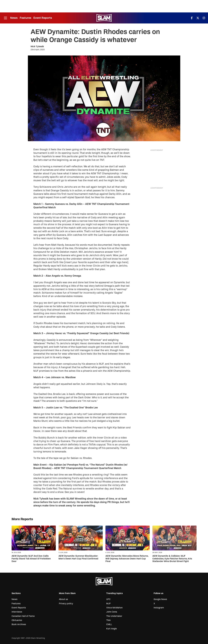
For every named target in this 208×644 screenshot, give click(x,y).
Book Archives (19, 624)
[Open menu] (5, 18)
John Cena (112, 612)
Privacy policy (66, 604)
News (14, 18)
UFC (108, 599)
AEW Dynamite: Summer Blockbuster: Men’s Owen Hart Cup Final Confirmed (78, 557)
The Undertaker (114, 616)
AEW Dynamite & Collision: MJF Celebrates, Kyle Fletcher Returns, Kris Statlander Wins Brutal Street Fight (172, 559)
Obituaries (17, 620)
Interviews (17, 612)
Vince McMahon (114, 608)
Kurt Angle (112, 629)
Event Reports (43, 18)
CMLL (109, 624)
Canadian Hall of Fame (23, 616)
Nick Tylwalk (37, 47)
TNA (108, 620)
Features (25, 18)
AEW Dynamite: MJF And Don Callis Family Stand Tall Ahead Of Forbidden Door (31, 559)
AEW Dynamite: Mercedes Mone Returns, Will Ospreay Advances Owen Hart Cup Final (127, 559)
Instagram (159, 608)
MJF (108, 604)
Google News (160, 599)
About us (63, 599)
